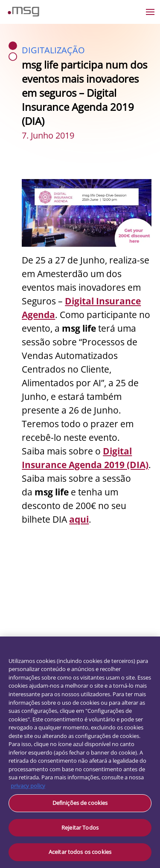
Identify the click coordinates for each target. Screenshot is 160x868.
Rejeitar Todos (80, 827)
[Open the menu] (150, 12)
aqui (79, 519)
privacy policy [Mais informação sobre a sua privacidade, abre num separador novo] (28, 786)
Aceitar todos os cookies (80, 852)
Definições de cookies (80, 803)
